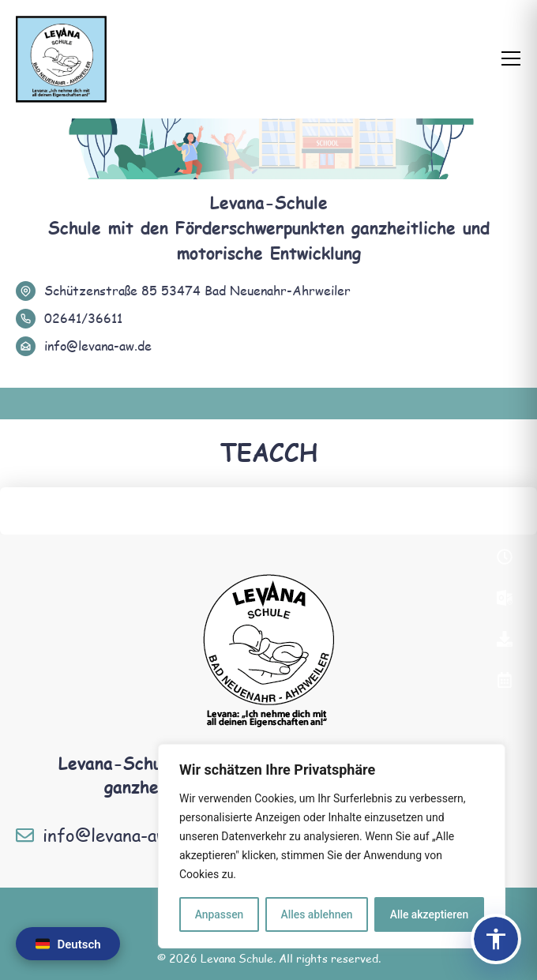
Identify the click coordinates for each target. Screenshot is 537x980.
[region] (332, 847)
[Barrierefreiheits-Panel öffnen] (496, 939)
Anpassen (219, 914)
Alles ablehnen (317, 914)
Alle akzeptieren (429, 914)
